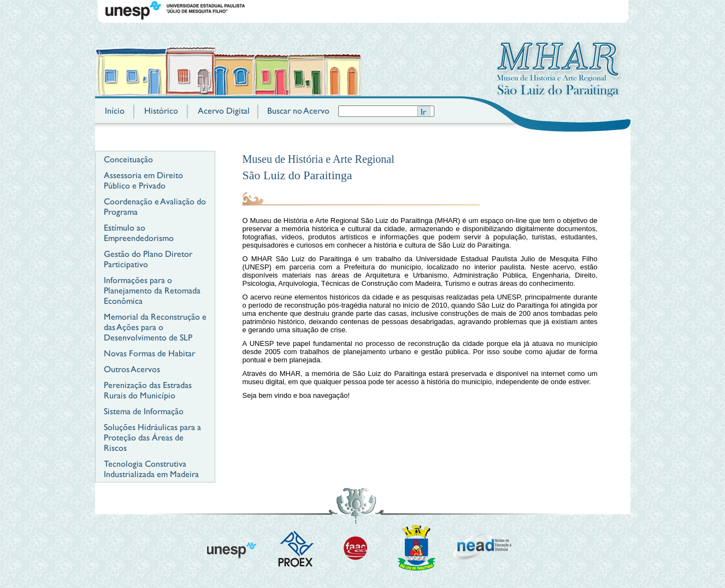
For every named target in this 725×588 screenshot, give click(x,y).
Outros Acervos (132, 369)
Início (115, 111)
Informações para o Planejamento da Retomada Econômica (152, 290)
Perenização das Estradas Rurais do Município (148, 390)
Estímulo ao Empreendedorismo (139, 233)
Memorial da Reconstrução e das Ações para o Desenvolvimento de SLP (155, 327)
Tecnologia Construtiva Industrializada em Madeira (151, 469)
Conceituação (128, 159)
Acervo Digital (224, 111)
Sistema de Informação (144, 411)
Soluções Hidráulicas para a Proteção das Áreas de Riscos (152, 437)
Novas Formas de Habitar (149, 353)
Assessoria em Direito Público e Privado (143, 180)
